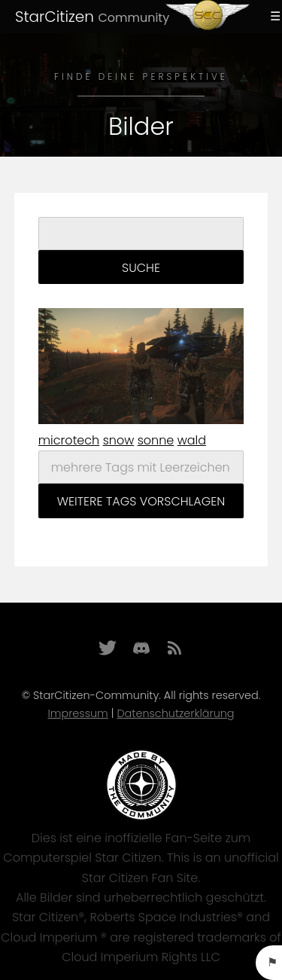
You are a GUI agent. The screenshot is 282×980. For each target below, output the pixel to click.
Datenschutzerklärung (175, 713)
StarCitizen (92, 17)
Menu (273, 17)
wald (192, 440)
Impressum (77, 713)
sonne (156, 440)
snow (119, 440)
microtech (69, 440)
